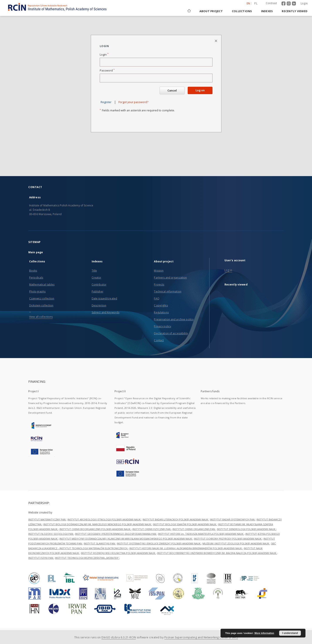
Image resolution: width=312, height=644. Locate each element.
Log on (200, 90)
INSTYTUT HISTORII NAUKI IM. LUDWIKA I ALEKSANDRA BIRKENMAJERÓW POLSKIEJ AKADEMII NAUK (186, 548)
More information (264, 633)
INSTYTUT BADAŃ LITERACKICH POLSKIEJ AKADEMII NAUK (176, 519)
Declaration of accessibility (171, 333)
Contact (159, 340)
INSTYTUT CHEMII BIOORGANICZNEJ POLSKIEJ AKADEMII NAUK (95, 529)
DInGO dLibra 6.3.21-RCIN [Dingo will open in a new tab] (119, 637)
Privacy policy (163, 326)
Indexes (267, 11)
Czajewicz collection (42, 298)
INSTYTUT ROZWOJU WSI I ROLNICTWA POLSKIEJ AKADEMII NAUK (118, 553)
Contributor (99, 285)
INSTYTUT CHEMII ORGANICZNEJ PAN (194, 529)
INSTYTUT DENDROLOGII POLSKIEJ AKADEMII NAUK (246, 529)
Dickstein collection (41, 305)
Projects (159, 285)
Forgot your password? (133, 102)
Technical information (168, 291)
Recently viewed (295, 11)
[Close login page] (216, 41)
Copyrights (161, 305)
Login (304, 3)
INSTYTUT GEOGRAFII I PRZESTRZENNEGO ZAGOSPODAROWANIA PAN (116, 534)
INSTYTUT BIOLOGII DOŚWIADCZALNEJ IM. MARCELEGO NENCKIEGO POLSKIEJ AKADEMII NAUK (98, 524)
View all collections (41, 317)
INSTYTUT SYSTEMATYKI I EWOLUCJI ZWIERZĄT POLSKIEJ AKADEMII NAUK (159, 543)
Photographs (37, 291)
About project (211, 11)
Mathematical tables (42, 285)
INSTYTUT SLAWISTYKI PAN (100, 543)
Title (94, 271)
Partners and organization (170, 278)
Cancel (172, 91)
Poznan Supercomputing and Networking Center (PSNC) (201, 637)
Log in (228, 270)
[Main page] (189, 11)
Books (33, 271)
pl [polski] (256, 3)
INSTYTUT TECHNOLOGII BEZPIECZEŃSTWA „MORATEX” (87, 558)
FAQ (157, 298)
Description (99, 305)
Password (107, 71)
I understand (290, 633)
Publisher (98, 291)
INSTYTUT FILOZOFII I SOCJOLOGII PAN (51, 534)
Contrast (271, 3)
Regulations (161, 312)
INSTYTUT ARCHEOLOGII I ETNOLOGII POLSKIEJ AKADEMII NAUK (104, 519)
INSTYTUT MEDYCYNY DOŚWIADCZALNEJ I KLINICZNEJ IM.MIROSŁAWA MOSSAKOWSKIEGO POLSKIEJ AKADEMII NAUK (126, 539)
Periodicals (36, 278)
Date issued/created (104, 298)
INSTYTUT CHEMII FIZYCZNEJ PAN (152, 529)
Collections (242, 11)
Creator (97, 278)
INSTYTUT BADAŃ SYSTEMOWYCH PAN (233, 519)
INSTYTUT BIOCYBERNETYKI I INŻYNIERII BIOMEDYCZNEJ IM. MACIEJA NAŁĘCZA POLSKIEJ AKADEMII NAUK (217, 553)
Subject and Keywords (105, 312)
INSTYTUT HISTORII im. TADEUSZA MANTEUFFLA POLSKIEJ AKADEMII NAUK (201, 534)
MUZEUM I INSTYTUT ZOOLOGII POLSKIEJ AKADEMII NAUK (236, 543)
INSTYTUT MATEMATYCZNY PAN (47, 519)
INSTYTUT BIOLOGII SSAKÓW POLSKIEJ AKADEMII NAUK (185, 524)
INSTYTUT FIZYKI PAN (41, 558)
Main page (36, 252)
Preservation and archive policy (174, 319)
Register (106, 102)
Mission (159, 271)
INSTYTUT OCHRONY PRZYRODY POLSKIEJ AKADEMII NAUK (228, 539)
